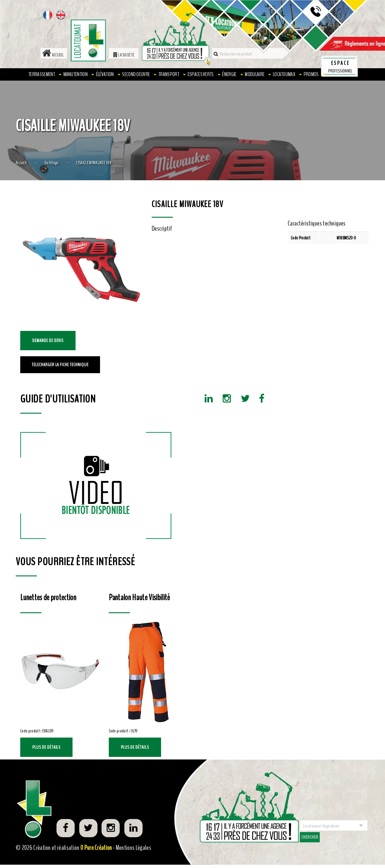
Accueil (53, 55)
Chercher (310, 837)
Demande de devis (48, 341)
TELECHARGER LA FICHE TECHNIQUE (60, 365)
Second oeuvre (136, 74)
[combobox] (334, 825)
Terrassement (42, 74)
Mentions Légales (133, 848)
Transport (169, 74)
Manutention (76, 74)
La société (124, 55)
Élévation (105, 74)
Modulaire (255, 74)
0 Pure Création (96, 848)
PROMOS (311, 74)
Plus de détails (46, 747)
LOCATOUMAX (284, 74)
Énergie (229, 74)
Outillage (52, 163)
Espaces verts (201, 74)
